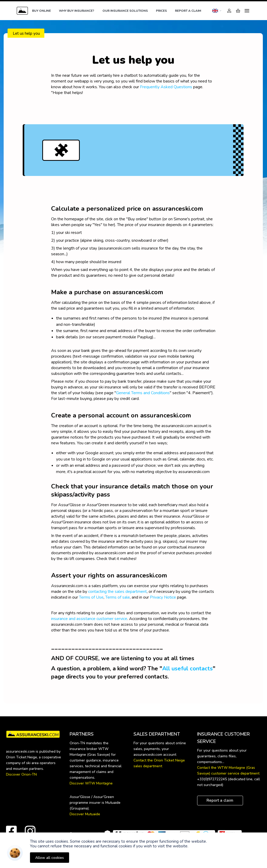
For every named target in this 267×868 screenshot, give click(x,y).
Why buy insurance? (77, 11)
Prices (161, 11)
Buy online (41, 11)
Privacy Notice (163, 597)
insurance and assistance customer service (89, 619)
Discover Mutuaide (85, 814)
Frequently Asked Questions (166, 87)
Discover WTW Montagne (91, 783)
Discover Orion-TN (21, 774)
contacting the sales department (117, 592)
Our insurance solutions (125, 11)
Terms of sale (118, 597)
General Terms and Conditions (143, 393)
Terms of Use (91, 597)
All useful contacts (187, 669)
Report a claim (188, 11)
